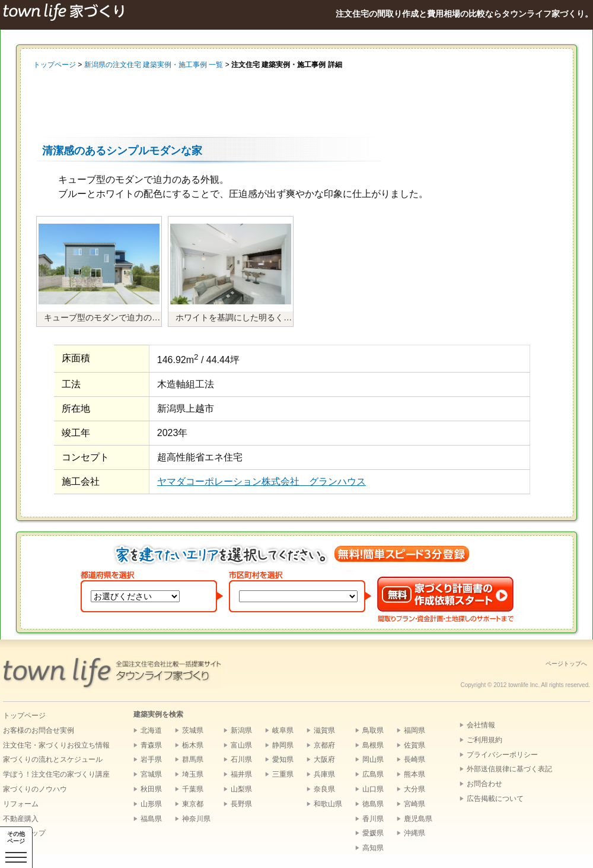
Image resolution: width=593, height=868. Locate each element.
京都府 (324, 745)
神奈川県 (196, 819)
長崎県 (415, 759)
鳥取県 (373, 730)
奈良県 (324, 789)
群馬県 (193, 759)
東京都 (193, 804)
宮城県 (151, 774)
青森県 (151, 745)
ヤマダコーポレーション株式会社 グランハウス (262, 481)
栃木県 (193, 745)
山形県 (151, 804)
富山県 (241, 745)
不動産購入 (21, 819)
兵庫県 (324, 774)
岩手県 (151, 759)
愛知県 (283, 759)
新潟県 (241, 730)
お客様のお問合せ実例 (39, 730)
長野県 (241, 804)
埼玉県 (193, 774)
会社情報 (481, 725)
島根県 (373, 745)
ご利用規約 (484, 740)
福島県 (151, 819)
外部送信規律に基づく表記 (509, 769)
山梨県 (241, 789)
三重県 (283, 774)
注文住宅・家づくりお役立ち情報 (56, 745)
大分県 (415, 789)
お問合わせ (484, 784)
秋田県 (151, 789)
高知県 (373, 848)
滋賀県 (324, 730)
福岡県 (415, 730)
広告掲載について (495, 799)
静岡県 (283, 745)
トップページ (55, 65)
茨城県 (193, 730)
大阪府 (324, 759)
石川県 (241, 759)
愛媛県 (373, 833)
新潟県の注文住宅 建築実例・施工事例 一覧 (154, 65)
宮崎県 (415, 804)
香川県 (373, 819)
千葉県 (193, 789)
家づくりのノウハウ (35, 789)
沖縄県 (415, 833)
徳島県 (373, 804)
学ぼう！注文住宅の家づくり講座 (56, 774)
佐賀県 (415, 745)
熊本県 (415, 774)
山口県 (373, 789)
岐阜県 (283, 730)
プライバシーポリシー (502, 755)
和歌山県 (328, 804)
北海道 (151, 730)
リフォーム (21, 804)
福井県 (241, 774)
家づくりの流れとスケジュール (53, 759)
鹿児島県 (418, 819)
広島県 (373, 774)
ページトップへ (566, 664)
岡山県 (373, 759)
